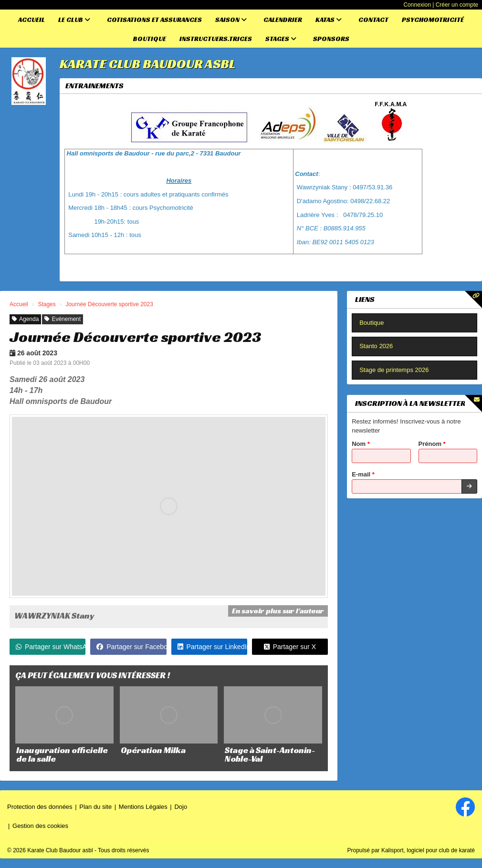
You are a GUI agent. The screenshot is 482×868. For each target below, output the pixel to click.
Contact (373, 20)
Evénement (63, 319)
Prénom (432, 444)
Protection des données (40, 807)
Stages (281, 39)
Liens (365, 299)
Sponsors (331, 39)
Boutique (150, 39)
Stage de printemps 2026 (394, 370)
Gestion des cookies (40, 826)
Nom (361, 444)
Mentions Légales (143, 807)
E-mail (363, 474)
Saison (231, 20)
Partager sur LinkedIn (212, 647)
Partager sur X (290, 647)
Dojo (181, 807)
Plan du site (95, 807)
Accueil (31, 20)
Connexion (417, 5)
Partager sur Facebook (131, 647)
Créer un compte (457, 5)
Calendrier (283, 20)
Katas (329, 20)
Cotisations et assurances (154, 20)
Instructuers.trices (216, 39)
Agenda (25, 319)
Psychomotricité (433, 20)
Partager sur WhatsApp (51, 647)
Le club (74, 20)
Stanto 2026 (376, 346)
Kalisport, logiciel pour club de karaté (428, 850)
